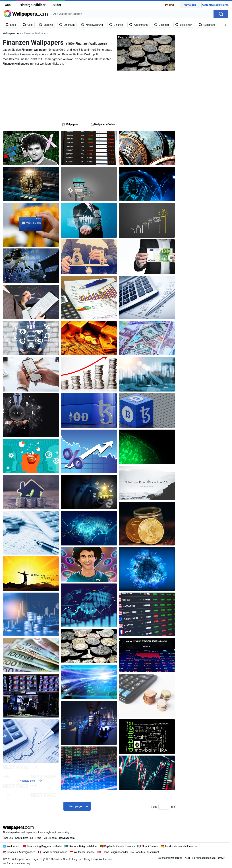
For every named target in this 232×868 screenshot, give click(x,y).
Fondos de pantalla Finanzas (181, 846)
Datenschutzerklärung (170, 858)
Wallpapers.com (12, 33)
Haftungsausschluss (204, 858)
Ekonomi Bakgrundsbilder (83, 846)
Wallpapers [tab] (70, 124)
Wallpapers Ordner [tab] (103, 124)
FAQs (38, 838)
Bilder (57, 5)
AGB (187, 858)
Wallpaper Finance (84, 852)
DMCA (222, 858)
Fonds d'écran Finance (55, 852)
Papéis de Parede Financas (119, 846)
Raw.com (67, 838)
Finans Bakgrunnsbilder (115, 852)
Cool (8, 5)
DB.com (50, 838)
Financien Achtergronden (21, 852)
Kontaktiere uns (24, 838)
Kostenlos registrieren (215, 5)
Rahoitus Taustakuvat (147, 852)
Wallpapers (13, 846)
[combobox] (132, 14)
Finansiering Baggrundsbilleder (44, 846)
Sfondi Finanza (150, 846)
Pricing (169, 5)
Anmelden (190, 5)
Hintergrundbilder (33, 5)
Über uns (8, 838)
